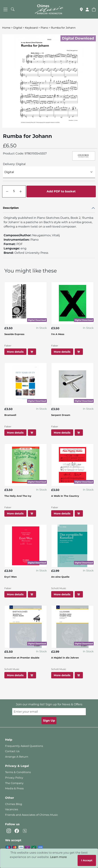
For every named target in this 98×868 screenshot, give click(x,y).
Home (6, 28)
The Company (14, 783)
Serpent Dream (61, 415)
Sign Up (49, 721)
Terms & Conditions (18, 772)
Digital (18, 28)
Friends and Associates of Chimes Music (32, 815)
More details (15, 352)
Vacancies (12, 809)
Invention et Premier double (22, 658)
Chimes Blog (14, 804)
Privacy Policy (14, 778)
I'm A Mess (58, 334)
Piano (44, 28)
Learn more (58, 857)
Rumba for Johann (63, 28)
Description (11, 208)
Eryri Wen (11, 577)
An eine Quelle (60, 577)
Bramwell (10, 415)
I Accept (87, 860)
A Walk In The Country (65, 496)
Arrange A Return (17, 757)
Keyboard (31, 28)
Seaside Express (14, 334)
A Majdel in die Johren (65, 658)
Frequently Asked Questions (24, 746)
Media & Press (14, 788)
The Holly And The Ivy (18, 496)
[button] (94, 9)
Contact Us (12, 751)
